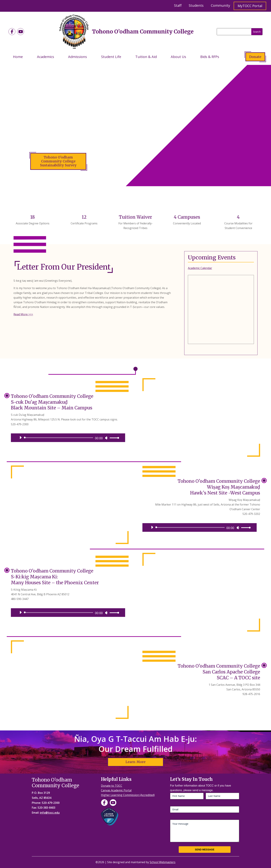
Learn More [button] (135, 762)
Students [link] (196, 5)
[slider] (59, 438)
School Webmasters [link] (163, 862)
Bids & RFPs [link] (210, 57)
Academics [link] (46, 57)
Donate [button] (255, 57)
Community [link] (220, 5)
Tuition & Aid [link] (146, 57)
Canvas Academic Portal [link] (116, 790)
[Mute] (106, 438)
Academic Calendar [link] (200, 268)
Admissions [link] (78, 57)
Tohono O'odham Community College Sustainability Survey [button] (58, 161)
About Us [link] (178, 57)
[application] (68, 438)
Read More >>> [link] (23, 314)
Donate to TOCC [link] (112, 786)
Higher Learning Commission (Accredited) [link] (128, 795)
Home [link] (18, 57)
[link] (12, 32)
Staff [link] (178, 5)
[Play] (21, 438)
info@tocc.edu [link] (50, 813)
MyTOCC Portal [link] (250, 6)
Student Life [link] (111, 57)
